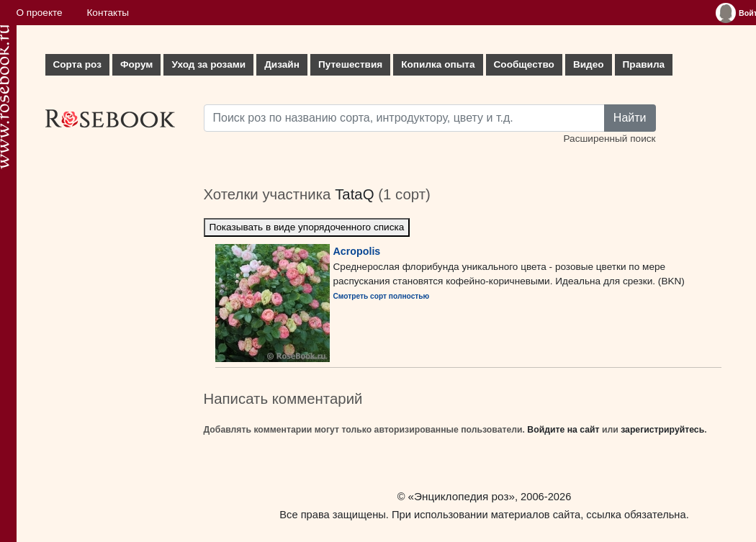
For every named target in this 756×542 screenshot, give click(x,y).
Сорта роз (77, 64)
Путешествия (350, 64)
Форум (136, 64)
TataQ (354, 194)
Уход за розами (208, 64)
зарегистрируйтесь (662, 430)
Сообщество (524, 64)
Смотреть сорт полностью (382, 296)
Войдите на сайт (563, 430)
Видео (589, 64)
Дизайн (282, 64)
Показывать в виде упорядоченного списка (307, 227)
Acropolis (357, 251)
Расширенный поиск (609, 139)
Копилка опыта (438, 64)
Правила (644, 64)
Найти (630, 118)
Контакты (108, 13)
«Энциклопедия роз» (462, 496)
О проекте (40, 13)
